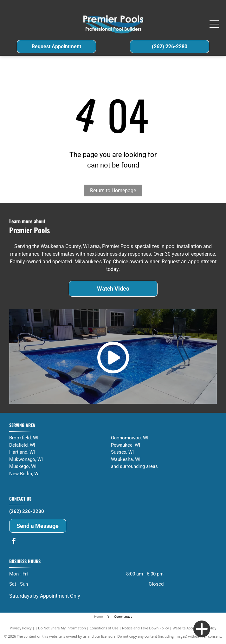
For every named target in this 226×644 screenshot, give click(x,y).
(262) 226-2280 (27, 511)
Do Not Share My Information (62, 628)
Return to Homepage (113, 191)
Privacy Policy (21, 628)
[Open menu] (214, 24)
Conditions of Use (104, 628)
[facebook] (14, 542)
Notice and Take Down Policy (145, 628)
